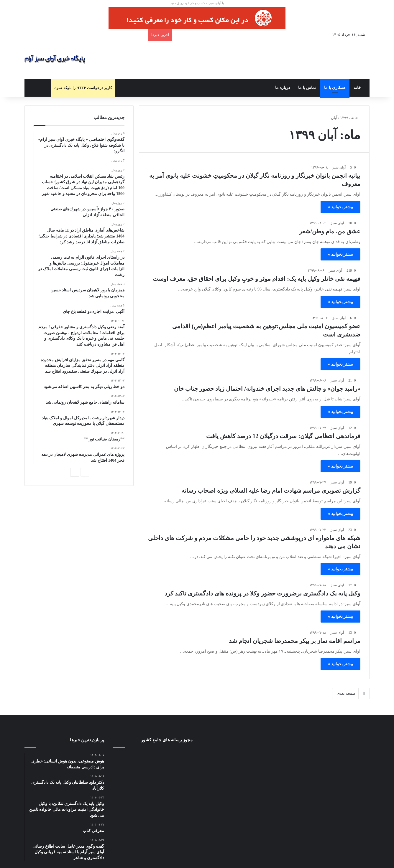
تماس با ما (307, 88)
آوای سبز (339, 167)
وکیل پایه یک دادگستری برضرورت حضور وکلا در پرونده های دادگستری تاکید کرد (262, 593)
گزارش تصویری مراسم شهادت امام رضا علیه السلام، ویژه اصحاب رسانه (271, 491)
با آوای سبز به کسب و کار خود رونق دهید (197, 3)
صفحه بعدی (351, 694)
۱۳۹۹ (344, 118)
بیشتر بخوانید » (340, 207)
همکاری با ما (335, 88)
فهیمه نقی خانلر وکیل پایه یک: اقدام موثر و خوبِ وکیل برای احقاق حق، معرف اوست (257, 279)
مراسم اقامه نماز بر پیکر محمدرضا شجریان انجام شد (295, 641)
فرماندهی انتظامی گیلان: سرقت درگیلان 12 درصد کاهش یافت (283, 436)
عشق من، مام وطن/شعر (330, 231)
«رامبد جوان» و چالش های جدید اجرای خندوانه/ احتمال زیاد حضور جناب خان (267, 389)
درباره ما (283, 88)
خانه (357, 88)
